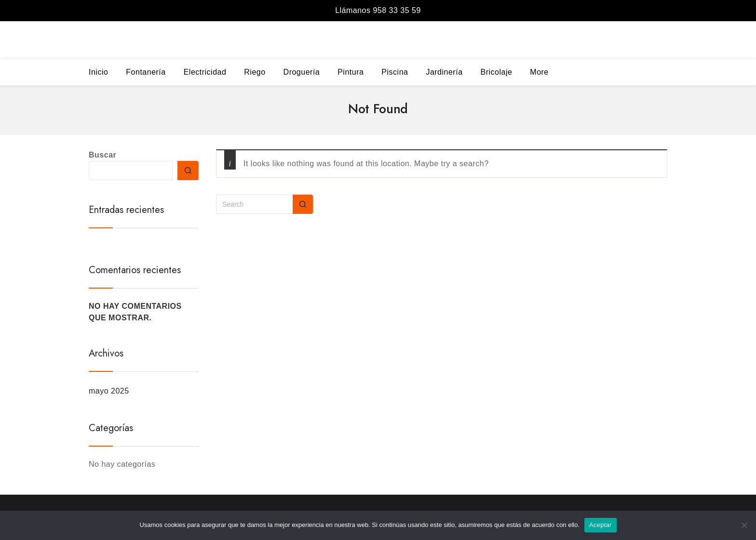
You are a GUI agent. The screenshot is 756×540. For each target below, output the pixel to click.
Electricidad (205, 72)
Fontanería (146, 72)
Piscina (395, 72)
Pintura (351, 72)
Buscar (102, 155)
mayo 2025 (109, 391)
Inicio (98, 72)
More (539, 72)
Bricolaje (496, 72)
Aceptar (601, 525)
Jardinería (444, 72)
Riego (255, 72)
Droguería (302, 72)
